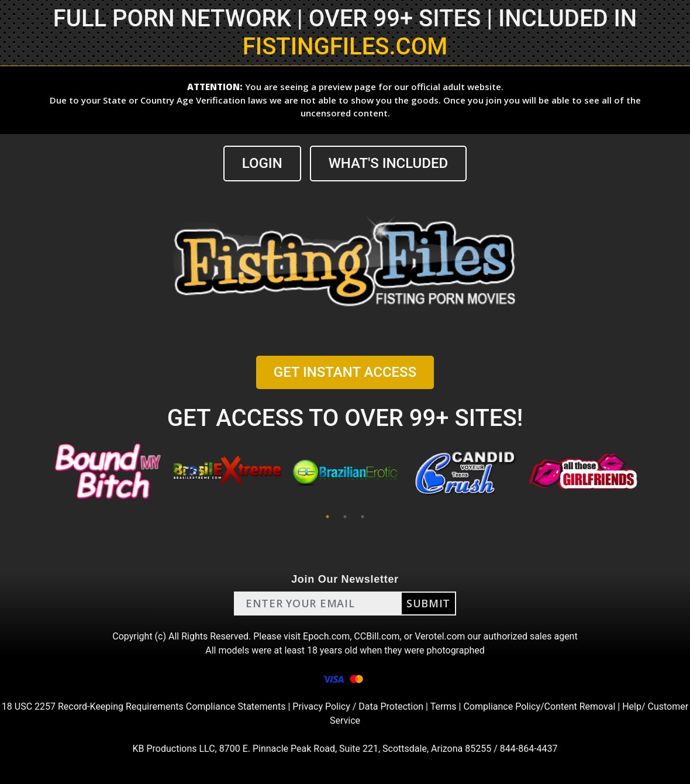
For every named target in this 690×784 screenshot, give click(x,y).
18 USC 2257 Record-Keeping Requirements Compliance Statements (144, 706)
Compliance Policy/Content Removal (539, 706)
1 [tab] (327, 517)
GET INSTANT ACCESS (345, 372)
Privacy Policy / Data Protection (358, 706)
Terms (444, 706)
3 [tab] (363, 517)
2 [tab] (345, 517)
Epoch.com (326, 636)
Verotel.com (440, 636)
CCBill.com (377, 636)
